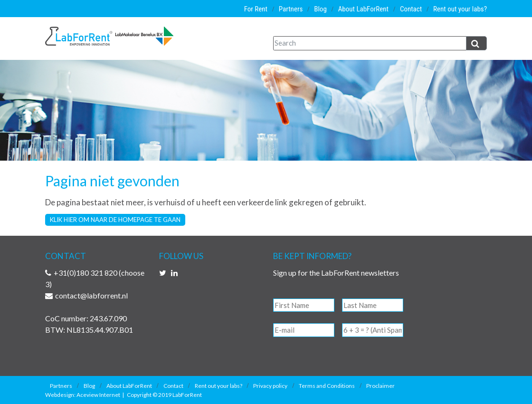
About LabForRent (363, 9)
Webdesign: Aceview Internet (83, 395)
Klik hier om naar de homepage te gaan (115, 220)
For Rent (256, 9)
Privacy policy (270, 386)
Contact (411, 9)
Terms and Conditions (327, 386)
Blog (320, 9)
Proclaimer (380, 386)
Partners (291, 9)
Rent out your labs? (460, 9)
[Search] (370, 43)
